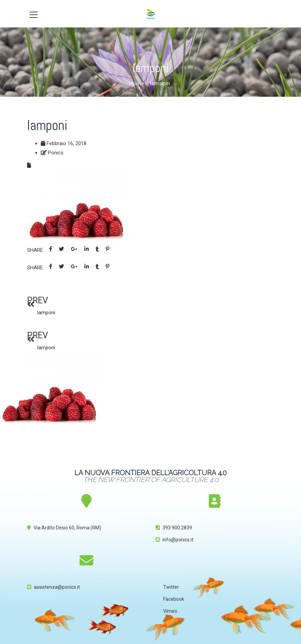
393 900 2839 (177, 528)
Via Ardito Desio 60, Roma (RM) (67, 528)
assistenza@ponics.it (57, 587)
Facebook (174, 599)
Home (137, 83)
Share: (35, 250)
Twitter (171, 587)
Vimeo (170, 611)
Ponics (56, 153)
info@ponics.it (178, 540)
